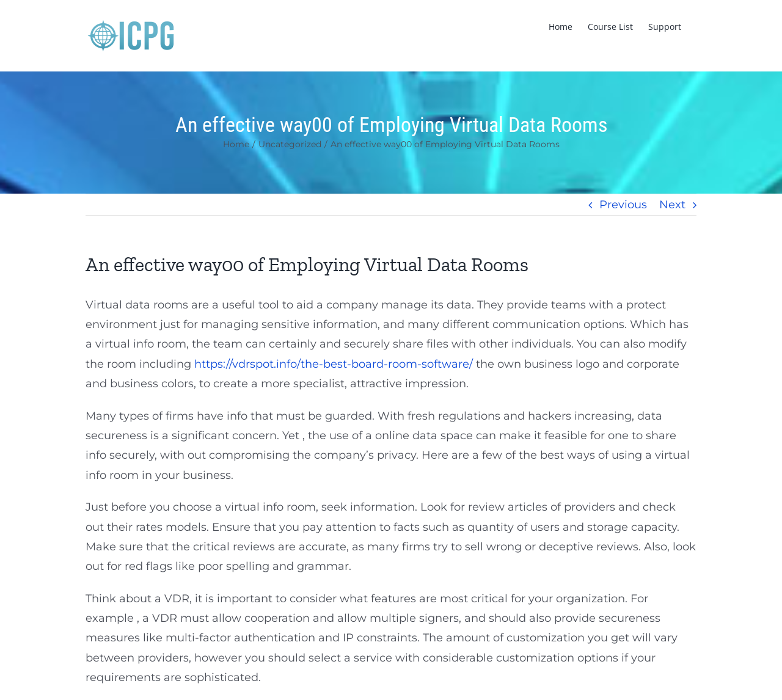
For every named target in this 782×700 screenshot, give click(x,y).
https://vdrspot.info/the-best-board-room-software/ (334, 364)
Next (672, 205)
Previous (623, 205)
